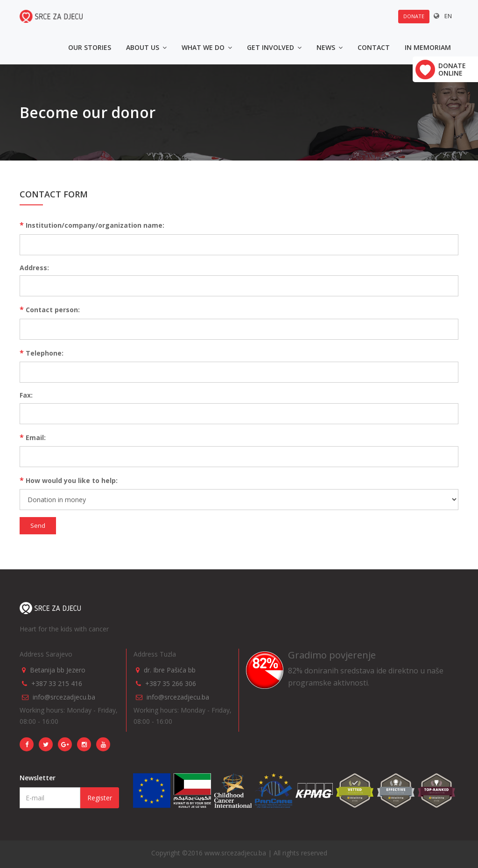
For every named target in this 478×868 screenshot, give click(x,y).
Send (38, 525)
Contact (374, 47)
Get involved (274, 47)
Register (100, 798)
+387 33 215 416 (57, 683)
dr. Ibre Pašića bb (170, 670)
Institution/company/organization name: (92, 225)
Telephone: (42, 353)
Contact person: (50, 309)
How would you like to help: (69, 480)
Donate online (452, 69)
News (330, 47)
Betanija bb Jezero (58, 670)
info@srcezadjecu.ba (64, 697)
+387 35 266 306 (171, 683)
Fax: (26, 395)
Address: (34, 268)
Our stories (90, 47)
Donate (414, 16)
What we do (207, 47)
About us (146, 47)
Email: (33, 437)
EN (448, 16)
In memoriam (428, 47)
